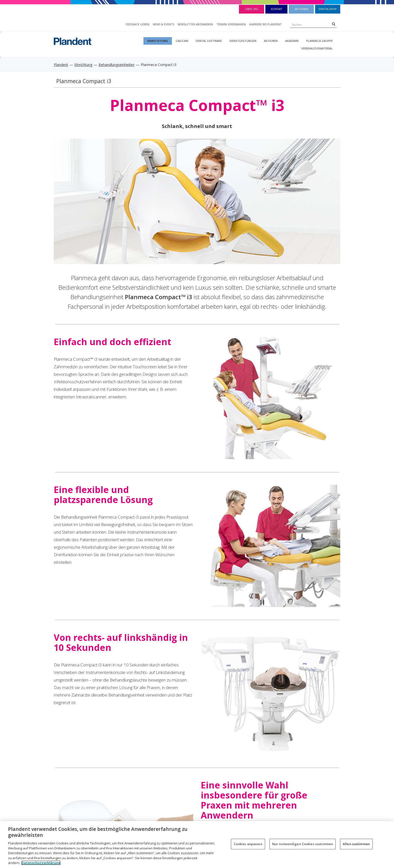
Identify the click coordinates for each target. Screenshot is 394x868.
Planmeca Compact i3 (84, 81)
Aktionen (301, 9)
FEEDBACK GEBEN (138, 24)
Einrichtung (158, 41)
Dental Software (209, 41)
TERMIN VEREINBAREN (231, 24)
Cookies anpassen (248, 844)
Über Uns (252, 9)
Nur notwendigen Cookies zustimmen (303, 844)
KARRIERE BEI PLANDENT (265, 24)
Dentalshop (328, 9)
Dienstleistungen (243, 41)
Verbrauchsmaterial (317, 48)
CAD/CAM (182, 41)
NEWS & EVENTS (163, 24)
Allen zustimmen (356, 844)
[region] (197, 845)
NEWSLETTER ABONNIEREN (195, 24)
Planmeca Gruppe (319, 41)
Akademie (292, 41)
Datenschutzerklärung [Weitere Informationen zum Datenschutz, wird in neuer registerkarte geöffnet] (41, 863)
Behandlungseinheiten (116, 65)
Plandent (61, 65)
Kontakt (277, 9)
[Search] (334, 24)
